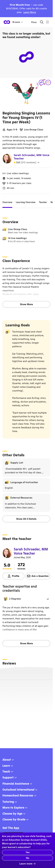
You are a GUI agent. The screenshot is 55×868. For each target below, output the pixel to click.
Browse (18, 22)
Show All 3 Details (26, 519)
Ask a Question (38, 576)
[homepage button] (7, 22)
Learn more (28, 864)
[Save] (48, 82)
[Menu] (47, 22)
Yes (28, 852)
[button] (26, 599)
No (28, 858)
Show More (26, 304)
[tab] (7, 202)
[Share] (41, 82)
